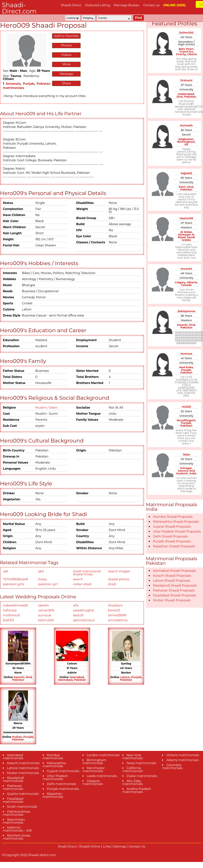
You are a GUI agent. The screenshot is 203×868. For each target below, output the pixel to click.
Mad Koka (186, 367)
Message (66, 74)
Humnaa (186, 354)
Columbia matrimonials (172, 767)
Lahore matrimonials (23, 768)
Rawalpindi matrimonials (13, 779)
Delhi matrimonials (62, 784)
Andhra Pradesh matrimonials (137, 790)
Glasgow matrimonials (93, 782)
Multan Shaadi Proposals (172, 600)
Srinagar (186, 468)
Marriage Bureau (127, 5)
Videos (67, 55)
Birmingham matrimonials (94, 762)
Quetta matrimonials (23, 794)
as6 (6, 571)
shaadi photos (119, 579)
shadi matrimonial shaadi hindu (87, 573)
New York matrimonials (133, 757)
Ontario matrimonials (183, 755)
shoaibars (115, 605)
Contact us (151, 5)
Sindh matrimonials (22, 807)
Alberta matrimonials (182, 760)
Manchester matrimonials (94, 770)
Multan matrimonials (23, 773)
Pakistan (18, 680)
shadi (112, 584)
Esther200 (186, 33)
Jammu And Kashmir (186, 472)
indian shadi (82, 584)
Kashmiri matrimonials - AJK (17, 829)
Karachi (19, 677)
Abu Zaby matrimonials (133, 782)
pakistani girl (48, 584)
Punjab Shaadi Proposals (172, 541)
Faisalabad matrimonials (13, 800)
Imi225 (186, 407)
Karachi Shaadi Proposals (172, 576)
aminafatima (118, 620)
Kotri (182, 187)
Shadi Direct (67, 846)
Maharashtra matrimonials (54, 765)
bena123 (114, 610)
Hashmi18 (186, 218)
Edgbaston (186, 139)
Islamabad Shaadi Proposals (174, 571)
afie (76, 605)
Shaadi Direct (71, 5)
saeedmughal (84, 610)
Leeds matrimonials (102, 776)
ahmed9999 (117, 615)
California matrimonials (133, 770)
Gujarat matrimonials (63, 771)
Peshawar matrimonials (13, 787)
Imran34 (186, 269)
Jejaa (186, 454)
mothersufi (11, 615)
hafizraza (10, 610)
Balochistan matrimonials (14, 821)
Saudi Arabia (188, 239)
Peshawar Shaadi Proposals (174, 590)
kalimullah (46, 620)
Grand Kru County (185, 53)
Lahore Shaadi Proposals (172, 581)
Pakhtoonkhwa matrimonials (17, 813)
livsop (42, 579)
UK (186, 144)
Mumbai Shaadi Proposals (173, 517)
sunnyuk (45, 615)
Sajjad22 (186, 173)
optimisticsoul (84, 620)
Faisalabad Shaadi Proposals (174, 595)
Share (66, 83)
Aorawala (13, 84)
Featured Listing (98, 5)
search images (119, 571)
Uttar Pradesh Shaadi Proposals (177, 532)
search (78, 579)
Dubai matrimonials (142, 776)
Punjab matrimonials (63, 789)
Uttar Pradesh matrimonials (55, 778)
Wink (66, 64)
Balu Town (186, 49)
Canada (186, 285)
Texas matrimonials (141, 763)
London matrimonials (103, 755)
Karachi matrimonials (23, 763)
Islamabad (77, 677)
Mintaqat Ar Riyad (186, 236)
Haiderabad (186, 94)
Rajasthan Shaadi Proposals (174, 546)
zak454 (43, 605)
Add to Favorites (66, 36)
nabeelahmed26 (15, 605)
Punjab (29, 84)
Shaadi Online (90, 846)
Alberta (192, 282)
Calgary (180, 282)
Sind (29, 677)
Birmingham (186, 142)
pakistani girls (14, 584)
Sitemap (120, 846)
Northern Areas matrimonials (17, 837)
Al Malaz (186, 232)
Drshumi (186, 80)
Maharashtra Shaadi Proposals (176, 522)
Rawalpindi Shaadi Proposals (175, 586)
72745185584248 (15, 579)
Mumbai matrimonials (53, 757)
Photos (66, 45)
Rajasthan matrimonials (53, 795)
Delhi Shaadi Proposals (170, 536)
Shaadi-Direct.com (19, 8)
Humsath (186, 125)
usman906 (46, 610)
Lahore (125, 677)
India (193, 473)
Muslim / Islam (46, 408)
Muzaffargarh (186, 420)
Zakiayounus (186, 311)
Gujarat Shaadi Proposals (172, 527)
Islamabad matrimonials (13, 757)
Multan (17, 737)
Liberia (192, 54)
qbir (41, 571)
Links (107, 846)
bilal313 (8, 620)
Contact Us (137, 846)
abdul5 (78, 615)
